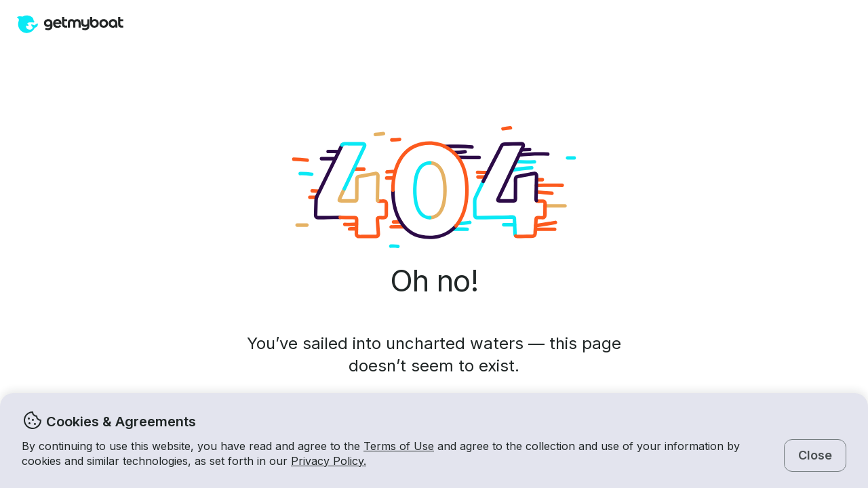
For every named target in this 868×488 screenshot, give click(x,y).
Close (815, 455)
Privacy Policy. (329, 461)
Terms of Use (399, 446)
